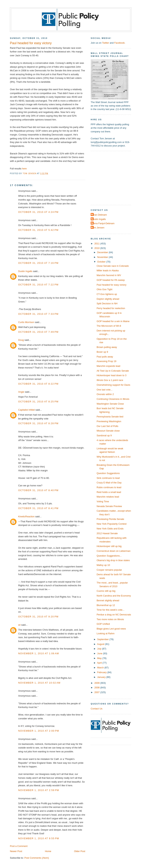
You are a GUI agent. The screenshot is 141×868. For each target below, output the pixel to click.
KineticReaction (26, 516)
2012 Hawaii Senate (107, 533)
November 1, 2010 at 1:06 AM (39, 653)
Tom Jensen (98, 228)
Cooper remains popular (109, 570)
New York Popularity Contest (112, 524)
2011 (97, 244)
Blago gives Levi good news (111, 629)
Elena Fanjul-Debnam (103, 223)
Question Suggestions (108, 473)
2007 (97, 692)
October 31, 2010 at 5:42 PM (38, 230)
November (103, 257)
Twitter (106, 43)
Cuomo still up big (106, 591)
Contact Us (97, 709)
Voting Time (103, 501)
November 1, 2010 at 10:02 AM (39, 683)
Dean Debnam (99, 215)
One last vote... (105, 390)
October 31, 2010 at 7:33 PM (38, 314)
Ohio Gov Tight (104, 289)
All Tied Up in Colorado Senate (113, 371)
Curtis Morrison (26, 322)
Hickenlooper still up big (109, 546)
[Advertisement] (114, 178)
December (103, 252)
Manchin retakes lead (108, 497)
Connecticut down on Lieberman (113, 551)
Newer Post (16, 851)
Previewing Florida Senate (110, 519)
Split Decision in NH (107, 303)
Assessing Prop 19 (106, 361)
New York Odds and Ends (110, 529)
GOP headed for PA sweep (111, 280)
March (101, 668)
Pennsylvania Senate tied (110, 417)
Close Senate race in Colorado (113, 266)
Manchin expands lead (108, 366)
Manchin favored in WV (109, 275)
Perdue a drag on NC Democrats (114, 615)
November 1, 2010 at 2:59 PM (39, 790)
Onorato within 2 (105, 394)
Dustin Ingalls (25, 271)
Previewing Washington (109, 421)
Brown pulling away (107, 347)
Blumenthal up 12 (106, 605)
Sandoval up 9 (104, 435)
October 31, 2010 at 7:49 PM (38, 332)
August (101, 644)
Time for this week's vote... (110, 610)
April (100, 663)
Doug (21, 340)
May (100, 658)
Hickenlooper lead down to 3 (111, 375)
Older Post (80, 851)
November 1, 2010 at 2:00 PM (39, 731)
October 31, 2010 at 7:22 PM (38, 285)
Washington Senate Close (110, 404)
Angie (21, 392)
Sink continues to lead (108, 478)
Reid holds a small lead (109, 492)
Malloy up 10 (103, 565)
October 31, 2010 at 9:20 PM (38, 617)
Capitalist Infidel (27, 410)
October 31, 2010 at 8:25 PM (38, 402)
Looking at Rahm (105, 633)
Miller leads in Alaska (108, 270)
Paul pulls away (105, 357)
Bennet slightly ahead (108, 600)
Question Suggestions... (109, 556)
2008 (97, 688)
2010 (97, 248)
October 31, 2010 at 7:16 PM (38, 263)
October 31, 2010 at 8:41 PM (38, 508)
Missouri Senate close (108, 431)
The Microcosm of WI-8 (109, 326)
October (102, 262)
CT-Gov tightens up (107, 294)
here (24, 169)
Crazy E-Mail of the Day (109, 483)
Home (48, 851)
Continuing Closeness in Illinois (113, 399)
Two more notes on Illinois (110, 619)
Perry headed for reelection (111, 308)
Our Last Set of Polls (107, 426)
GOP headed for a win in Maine (113, 321)
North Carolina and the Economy (114, 596)
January (102, 677)
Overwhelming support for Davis (113, 385)
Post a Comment (19, 846)
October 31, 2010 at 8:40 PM (38, 490)
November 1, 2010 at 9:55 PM (39, 838)
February (102, 672)
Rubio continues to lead (109, 487)
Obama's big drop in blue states (113, 560)
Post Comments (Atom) (37, 858)
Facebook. (120, 43)
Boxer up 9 (102, 352)
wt (19, 625)
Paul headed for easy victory (111, 285)
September (103, 639)
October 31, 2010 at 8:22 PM (38, 384)
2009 (97, 683)
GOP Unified (103, 624)
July (100, 649)
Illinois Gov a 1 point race (110, 380)
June (100, 653)
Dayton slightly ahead (108, 299)
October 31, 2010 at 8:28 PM (38, 423)
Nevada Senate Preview (109, 506)
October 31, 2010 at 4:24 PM (38, 212)
